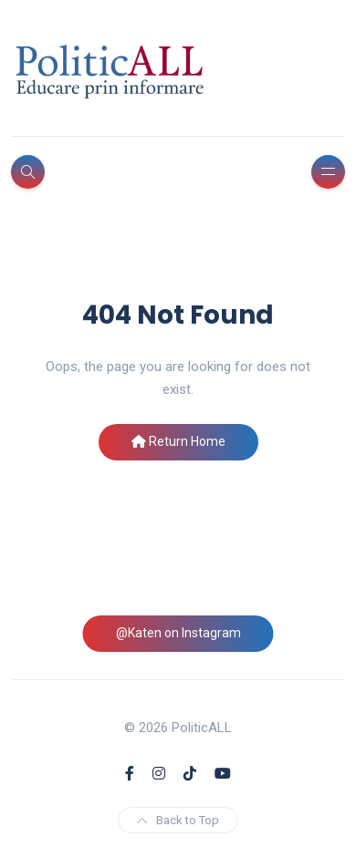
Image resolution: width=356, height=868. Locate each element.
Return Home (178, 441)
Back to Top (178, 820)
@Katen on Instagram (178, 633)
